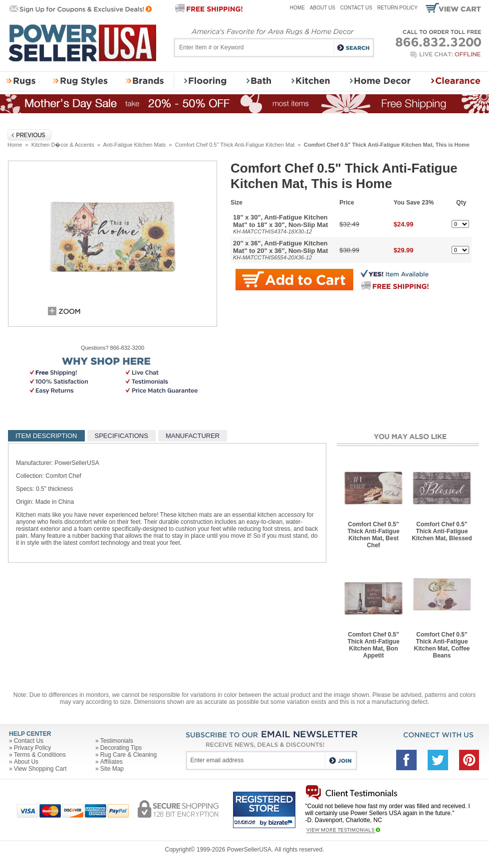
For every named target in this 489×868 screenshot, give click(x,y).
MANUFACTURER (193, 436)
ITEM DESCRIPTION (46, 436)
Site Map (112, 769)
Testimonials (117, 741)
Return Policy (397, 8)
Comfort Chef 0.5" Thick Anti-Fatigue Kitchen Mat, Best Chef (373, 535)
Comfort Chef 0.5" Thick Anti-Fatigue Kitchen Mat (235, 145)
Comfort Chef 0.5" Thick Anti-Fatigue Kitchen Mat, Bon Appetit (373, 645)
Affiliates (112, 762)
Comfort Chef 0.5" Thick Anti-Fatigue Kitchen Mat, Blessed (442, 531)
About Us (323, 8)
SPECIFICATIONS (122, 436)
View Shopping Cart (40, 769)
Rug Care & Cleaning (128, 755)
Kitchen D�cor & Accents (63, 145)
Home (297, 8)
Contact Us (356, 8)
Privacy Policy (33, 748)
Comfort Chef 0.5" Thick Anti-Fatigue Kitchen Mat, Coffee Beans (442, 645)
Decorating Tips (121, 748)
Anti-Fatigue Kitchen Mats (134, 145)
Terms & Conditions (40, 755)
